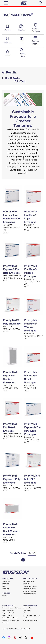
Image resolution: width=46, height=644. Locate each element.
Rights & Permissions (29, 594)
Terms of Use (27, 610)
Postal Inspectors (8, 610)
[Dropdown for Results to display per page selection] (32, 553)
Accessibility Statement (30, 620)
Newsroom (26, 584)
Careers (5, 595)
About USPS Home (29, 581)
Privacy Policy (27, 608)
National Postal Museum (10, 618)
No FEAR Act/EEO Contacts (31, 615)
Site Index (6, 584)
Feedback (6, 589)
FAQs (4, 586)
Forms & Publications (29, 589)
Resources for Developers (11, 620)
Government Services (29, 591)
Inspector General (8, 613)
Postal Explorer (7, 615)
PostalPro (6, 623)
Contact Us (6, 581)
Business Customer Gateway (12, 608)
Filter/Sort (20, 81)
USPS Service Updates (30, 586)
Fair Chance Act (28, 618)
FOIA (24, 613)
